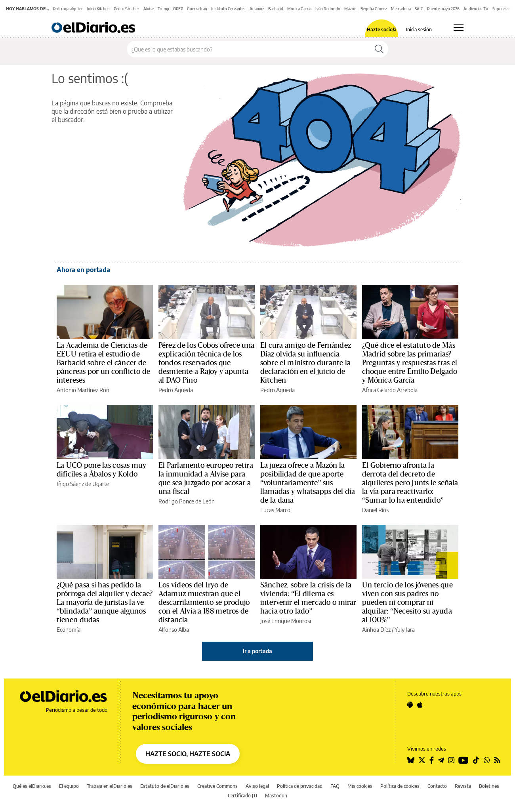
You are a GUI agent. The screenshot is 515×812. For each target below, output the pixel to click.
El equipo (69, 786)
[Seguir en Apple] (420, 705)
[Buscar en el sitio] (249, 49)
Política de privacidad (300, 786)
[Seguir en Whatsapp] (487, 760)
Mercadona (401, 9)
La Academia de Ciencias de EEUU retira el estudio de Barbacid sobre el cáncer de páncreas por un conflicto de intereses (103, 363)
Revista (463, 786)
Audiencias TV (476, 9)
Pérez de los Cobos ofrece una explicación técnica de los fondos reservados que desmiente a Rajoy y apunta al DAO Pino (206, 363)
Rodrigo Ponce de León (187, 501)
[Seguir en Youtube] (463, 760)
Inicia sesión (419, 30)
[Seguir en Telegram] (441, 760)
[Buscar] (379, 49)
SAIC (419, 9)
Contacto (437, 786)
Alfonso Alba (174, 630)
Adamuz (257, 9)
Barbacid (276, 9)
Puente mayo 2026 (443, 9)
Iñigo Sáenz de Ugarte (83, 484)
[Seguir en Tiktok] (476, 760)
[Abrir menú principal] (459, 27)
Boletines (489, 786)
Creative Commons (217, 786)
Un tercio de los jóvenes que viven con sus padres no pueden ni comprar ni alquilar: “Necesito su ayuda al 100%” (407, 602)
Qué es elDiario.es (32, 786)
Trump (163, 9)
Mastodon (276, 796)
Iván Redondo (328, 9)
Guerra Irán (197, 9)
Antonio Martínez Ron (83, 390)
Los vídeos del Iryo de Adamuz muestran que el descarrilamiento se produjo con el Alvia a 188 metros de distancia (204, 602)
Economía (69, 630)
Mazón (350, 9)
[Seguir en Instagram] (451, 760)
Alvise (149, 9)
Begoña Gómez (374, 9)
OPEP (178, 9)
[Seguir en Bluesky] (411, 760)
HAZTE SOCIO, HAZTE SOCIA (188, 754)
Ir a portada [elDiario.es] (257, 651)
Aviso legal (257, 786)
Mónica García (299, 9)
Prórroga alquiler (68, 9)
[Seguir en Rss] (497, 760)
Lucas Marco (275, 510)
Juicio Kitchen (98, 9)
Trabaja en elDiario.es (110, 786)
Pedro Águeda (176, 390)
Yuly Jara (405, 630)
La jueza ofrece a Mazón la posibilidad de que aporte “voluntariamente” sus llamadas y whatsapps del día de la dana (308, 483)
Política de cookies (400, 786)
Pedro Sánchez (127, 9)
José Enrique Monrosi (286, 621)
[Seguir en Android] (410, 705)
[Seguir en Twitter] (422, 760)
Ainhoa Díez (376, 630)
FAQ (335, 786)
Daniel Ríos (375, 510)
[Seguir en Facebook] (432, 760)
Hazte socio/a (382, 30)
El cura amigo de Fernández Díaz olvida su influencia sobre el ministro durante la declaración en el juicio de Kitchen (306, 363)
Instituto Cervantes (228, 9)
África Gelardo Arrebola (390, 390)
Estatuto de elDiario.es (165, 786)
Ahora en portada (83, 270)
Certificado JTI (242, 796)
